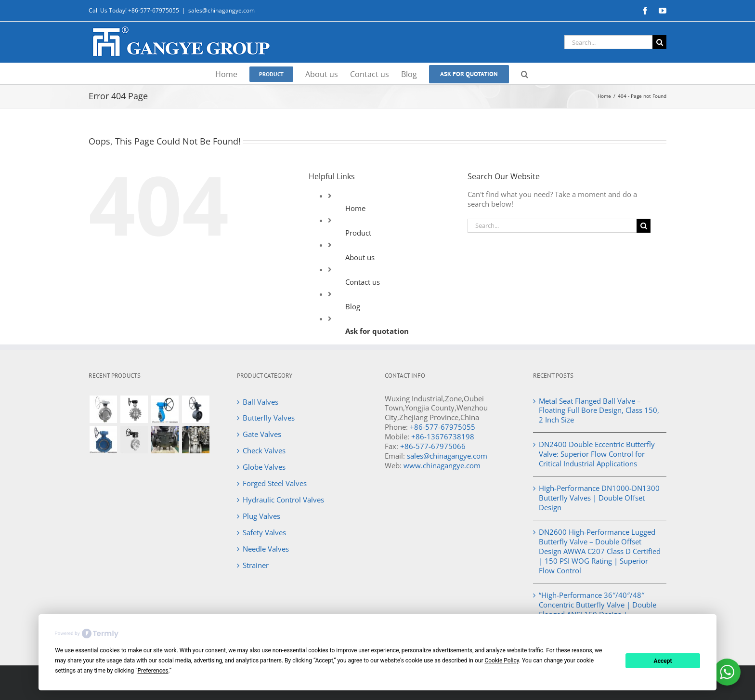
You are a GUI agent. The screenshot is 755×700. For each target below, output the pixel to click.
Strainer (256, 565)
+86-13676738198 (443, 436)
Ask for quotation (377, 331)
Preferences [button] (153, 671)
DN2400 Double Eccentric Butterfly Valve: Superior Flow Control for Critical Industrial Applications (597, 454)
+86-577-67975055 (443, 427)
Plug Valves (261, 516)
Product (358, 233)
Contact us (363, 282)
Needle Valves (266, 549)
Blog (353, 306)
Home (355, 208)
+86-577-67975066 (433, 446)
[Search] (659, 42)
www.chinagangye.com (442, 465)
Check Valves (264, 450)
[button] (525, 73)
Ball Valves (260, 402)
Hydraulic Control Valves (283, 500)
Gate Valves (262, 434)
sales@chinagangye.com (221, 10)
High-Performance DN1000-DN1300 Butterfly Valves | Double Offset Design (599, 498)
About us (360, 257)
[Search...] (608, 42)
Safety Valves (264, 532)
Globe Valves (264, 467)
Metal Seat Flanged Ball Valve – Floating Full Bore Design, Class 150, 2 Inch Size (599, 410)
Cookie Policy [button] (501, 660)
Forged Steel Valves (275, 483)
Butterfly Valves (269, 418)
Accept (663, 661)
